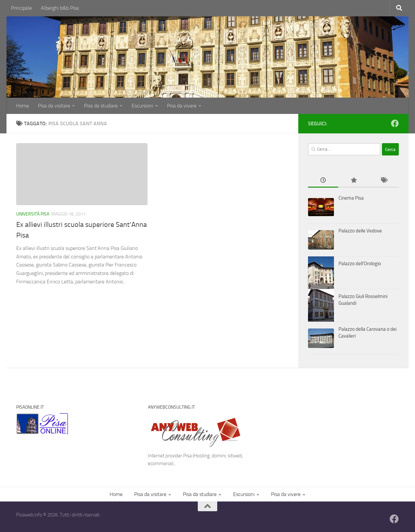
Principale (21, 8)
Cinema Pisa (351, 198)
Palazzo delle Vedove (360, 231)
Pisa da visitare (54, 106)
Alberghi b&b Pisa (60, 8)
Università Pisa (33, 214)
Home (22, 106)
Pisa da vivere (182, 106)
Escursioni (142, 106)
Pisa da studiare (101, 106)
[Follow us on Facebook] (395, 123)
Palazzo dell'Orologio (360, 264)
